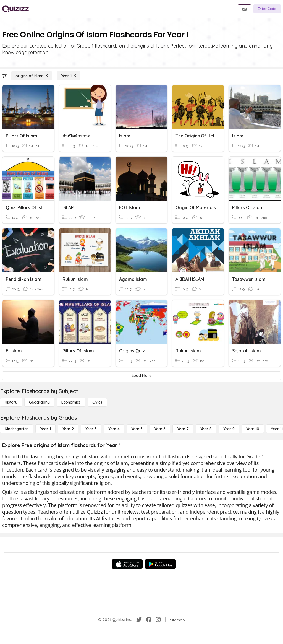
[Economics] (71, 402)
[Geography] (39, 402)
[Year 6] (160, 429)
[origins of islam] (32, 76)
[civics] (97, 402)
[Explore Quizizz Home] (15, 9)
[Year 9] (229, 429)
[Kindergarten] (17, 429)
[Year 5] (137, 429)
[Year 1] (69, 76)
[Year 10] (253, 429)
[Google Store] (160, 564)
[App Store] (127, 564)
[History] (11, 402)
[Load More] (141, 376)
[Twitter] (139, 620)
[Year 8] (206, 429)
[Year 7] (183, 429)
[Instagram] (158, 620)
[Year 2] (68, 429)
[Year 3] (91, 429)
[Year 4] (114, 429)
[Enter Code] (267, 9)
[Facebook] (149, 620)
